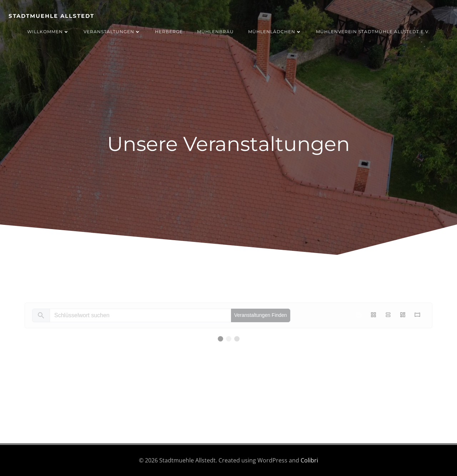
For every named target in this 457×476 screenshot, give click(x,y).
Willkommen (48, 32)
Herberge (169, 32)
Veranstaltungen (112, 32)
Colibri (309, 460)
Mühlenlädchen (275, 32)
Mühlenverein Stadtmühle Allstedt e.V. (373, 32)
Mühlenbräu (215, 32)
